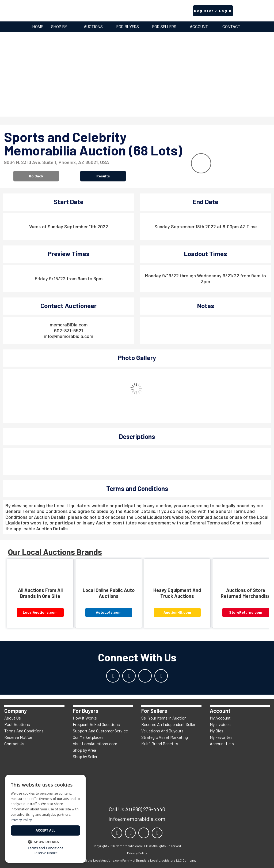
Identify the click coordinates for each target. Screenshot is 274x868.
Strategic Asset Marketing (165, 737)
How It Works (85, 718)
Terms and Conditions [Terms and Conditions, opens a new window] (45, 848)
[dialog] (45, 819)
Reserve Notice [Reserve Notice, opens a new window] (45, 853)
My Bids (217, 731)
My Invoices (220, 724)
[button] (45, 841)
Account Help (222, 744)
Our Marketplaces (88, 737)
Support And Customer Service (100, 731)
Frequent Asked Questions (96, 724)
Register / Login (213, 11)
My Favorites (221, 737)
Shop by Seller (85, 756)
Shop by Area (84, 750)
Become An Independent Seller (168, 724)
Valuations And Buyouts (162, 731)
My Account (220, 718)
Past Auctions (17, 724)
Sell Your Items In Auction (164, 718)
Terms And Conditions (24, 731)
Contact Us (14, 744)
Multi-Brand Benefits (160, 744)
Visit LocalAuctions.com (95, 744)
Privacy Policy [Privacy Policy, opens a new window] (21, 820)
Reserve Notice (18, 737)
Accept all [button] (45, 830)
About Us (13, 718)
